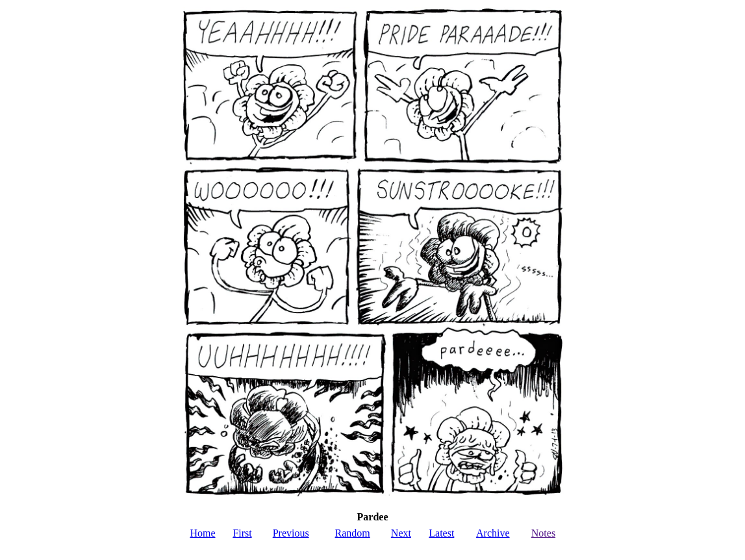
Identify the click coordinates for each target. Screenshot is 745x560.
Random (353, 533)
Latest (441, 533)
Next (401, 533)
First (242, 533)
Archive (493, 533)
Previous (291, 533)
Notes (543, 533)
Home (202, 533)
